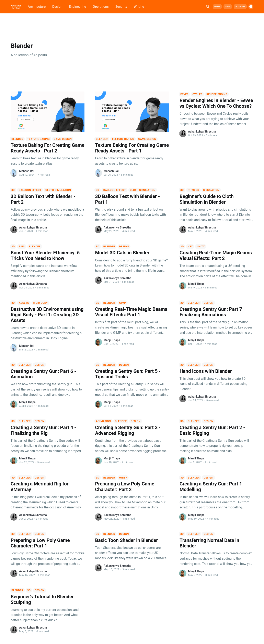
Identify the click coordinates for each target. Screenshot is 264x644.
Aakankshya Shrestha (202, 132)
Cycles (197, 94)
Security (121, 7)
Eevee (184, 94)
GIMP (123, 303)
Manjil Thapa (196, 284)
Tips (22, 246)
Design (57, 7)
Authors (240, 7)
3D (13, 190)
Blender (17, 139)
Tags (228, 7)
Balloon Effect (30, 190)
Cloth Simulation (58, 190)
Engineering (77, 7)
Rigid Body (40, 303)
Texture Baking (38, 139)
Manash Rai (27, 171)
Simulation (211, 190)
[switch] (251, 7)
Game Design (63, 139)
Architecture (37, 7)
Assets (24, 303)
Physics (193, 190)
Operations (101, 7)
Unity (201, 246)
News (217, 7)
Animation (103, 421)
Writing (139, 7)
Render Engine (217, 94)
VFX (190, 246)
